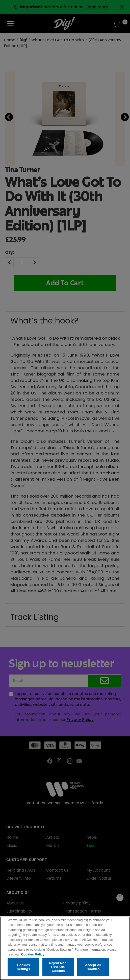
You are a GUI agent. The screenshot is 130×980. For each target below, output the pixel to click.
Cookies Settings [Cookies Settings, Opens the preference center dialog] (23, 968)
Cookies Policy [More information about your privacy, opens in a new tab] (33, 956)
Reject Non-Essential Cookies (58, 968)
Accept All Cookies (93, 968)
